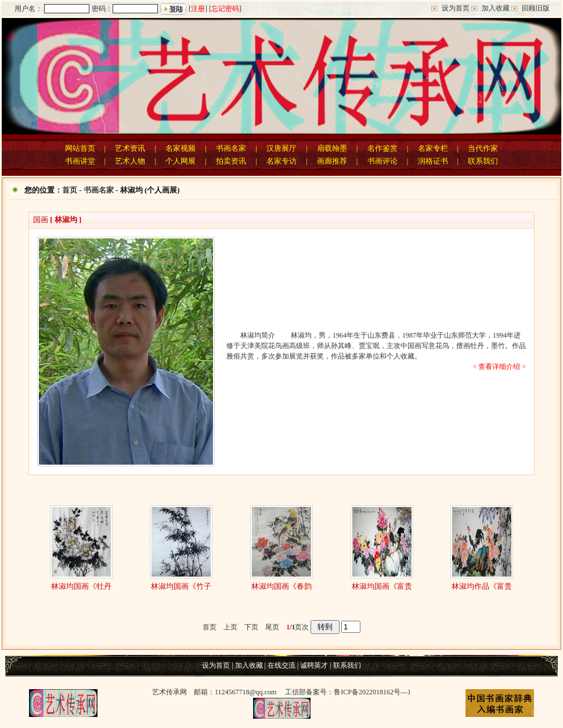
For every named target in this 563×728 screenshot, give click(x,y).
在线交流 (281, 665)
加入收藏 (496, 8)
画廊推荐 (332, 161)
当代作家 (483, 148)
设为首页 (456, 8)
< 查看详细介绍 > (499, 367)
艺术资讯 (130, 148)
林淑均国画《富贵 (382, 586)
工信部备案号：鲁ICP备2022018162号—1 (348, 692)
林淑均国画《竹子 (181, 586)
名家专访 (281, 161)
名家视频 (181, 148)
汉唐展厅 (281, 148)
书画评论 (382, 161)
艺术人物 (130, 161)
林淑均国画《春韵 (281, 586)
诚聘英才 (314, 665)
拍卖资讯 (231, 161)
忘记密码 (225, 9)
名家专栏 (433, 148)
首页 (70, 190)
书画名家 (231, 148)
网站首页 (80, 148)
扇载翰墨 (332, 148)
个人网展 (181, 161)
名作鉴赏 (382, 148)
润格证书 (433, 161)
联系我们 (483, 161)
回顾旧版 (536, 8)
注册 (198, 9)
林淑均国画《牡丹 (81, 586)
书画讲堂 (80, 161)
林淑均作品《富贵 (482, 586)
